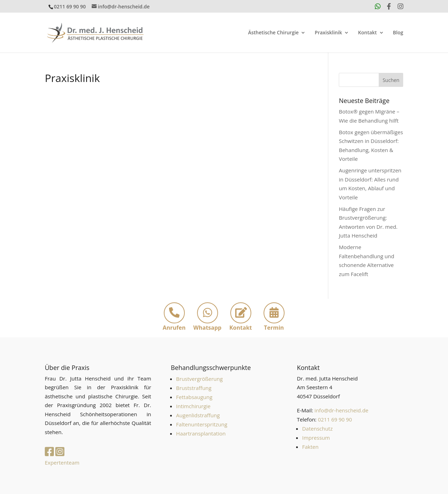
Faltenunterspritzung (202, 424)
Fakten (310, 447)
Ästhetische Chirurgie (274, 33)
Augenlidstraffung (198, 415)
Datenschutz (317, 428)
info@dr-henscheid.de (342, 410)
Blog (398, 33)
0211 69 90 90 (70, 6)
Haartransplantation (201, 433)
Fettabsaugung (194, 397)
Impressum (316, 438)
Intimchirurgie (193, 406)
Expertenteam (62, 462)
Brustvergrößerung (199, 379)
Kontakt (367, 33)
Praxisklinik (328, 33)
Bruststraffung (194, 388)
